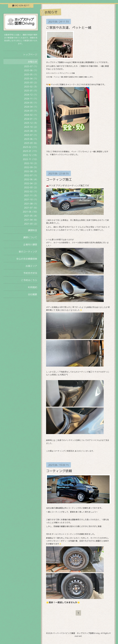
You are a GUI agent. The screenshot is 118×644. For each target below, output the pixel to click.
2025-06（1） (31, 70)
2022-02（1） (31, 191)
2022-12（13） (30, 155)
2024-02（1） (31, 115)
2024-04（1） (31, 107)
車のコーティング (28, 252)
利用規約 (32, 287)
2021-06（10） (30, 212)
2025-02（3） (31, 87)
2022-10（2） (31, 163)
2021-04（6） (31, 220)
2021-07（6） (31, 208)
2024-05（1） (31, 103)
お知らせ (32, 62)
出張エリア (31, 266)
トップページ (30, 55)
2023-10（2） (31, 127)
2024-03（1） (31, 111)
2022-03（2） (31, 187)
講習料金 (32, 230)
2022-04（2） (31, 183)
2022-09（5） (31, 167)
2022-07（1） (31, 175)
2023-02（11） (30, 147)
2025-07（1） (31, 66)
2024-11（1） (31, 99)
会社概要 (32, 294)
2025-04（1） (31, 79)
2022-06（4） (31, 179)
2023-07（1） (31, 135)
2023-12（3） (31, 123)
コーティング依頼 (59, 471)
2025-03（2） (31, 83)
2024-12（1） (31, 95)
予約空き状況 (30, 273)
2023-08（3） (31, 131)
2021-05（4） (31, 216)
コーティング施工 (59, 179)
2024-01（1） (31, 119)
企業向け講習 (30, 244)
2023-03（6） (31, 143)
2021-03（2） (31, 224)
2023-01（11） (30, 151)
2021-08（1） (31, 204)
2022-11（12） (30, 159)
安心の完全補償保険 (27, 259)
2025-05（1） (31, 75)
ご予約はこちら (29, 280)
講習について (30, 237)
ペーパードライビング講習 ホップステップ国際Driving (76, 633)
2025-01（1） (31, 91)
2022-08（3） (31, 171)
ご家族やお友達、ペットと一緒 (69, 28)
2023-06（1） (31, 139)
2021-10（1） (31, 200)
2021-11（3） (31, 196)
